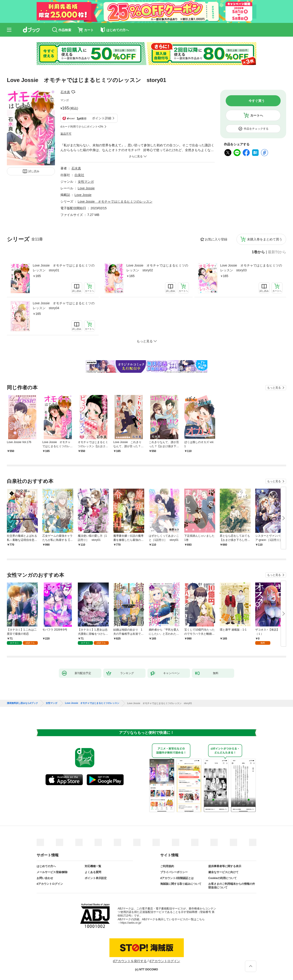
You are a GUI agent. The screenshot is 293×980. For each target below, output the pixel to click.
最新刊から (277, 252)
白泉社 (79, 175)
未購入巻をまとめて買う (265, 239)
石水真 (65, 92)
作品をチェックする (256, 129)
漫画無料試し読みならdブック (22, 703)
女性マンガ (86, 182)
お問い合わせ (45, 878)
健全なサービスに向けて (223, 872)
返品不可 (66, 134)
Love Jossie (86, 188)
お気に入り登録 (216, 239)
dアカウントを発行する (130, 961)
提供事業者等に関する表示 (225, 866)
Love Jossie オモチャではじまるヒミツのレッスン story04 (64, 306)
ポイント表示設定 (96, 878)
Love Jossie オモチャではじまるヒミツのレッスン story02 (157, 268)
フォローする (73, 92)
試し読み (34, 171)
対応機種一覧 (93, 866)
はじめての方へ (46, 866)
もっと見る (274, 388)
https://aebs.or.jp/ (131, 923)
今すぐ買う (257, 101)
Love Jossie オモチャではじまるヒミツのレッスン (115, 201)
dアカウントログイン (50, 884)
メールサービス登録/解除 (52, 872)
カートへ (257, 115)
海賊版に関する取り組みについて (181, 884)
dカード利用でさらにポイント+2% (82, 127)
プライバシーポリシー (174, 872)
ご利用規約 (167, 866)
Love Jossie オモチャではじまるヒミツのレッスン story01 (64, 268)
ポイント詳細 (102, 118)
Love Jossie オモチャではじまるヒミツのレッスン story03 (251, 268)
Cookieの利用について (222, 878)
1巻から (258, 252)
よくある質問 (93, 872)
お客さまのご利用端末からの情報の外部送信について (232, 886)
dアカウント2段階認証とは (177, 878)
